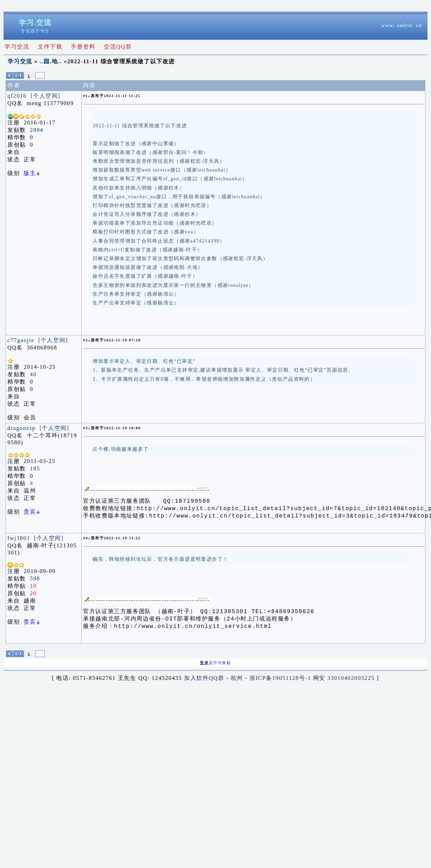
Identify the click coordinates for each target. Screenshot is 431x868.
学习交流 (20, 61)
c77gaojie (21, 340)
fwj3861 (19, 540)
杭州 (237, 682)
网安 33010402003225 (344, 682)
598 (35, 581)
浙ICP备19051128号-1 (280, 682)
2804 (37, 130)
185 (35, 468)
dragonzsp (21, 428)
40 (33, 374)
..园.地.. (51, 61)
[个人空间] (45, 96)
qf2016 (17, 96)
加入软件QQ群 (204, 682)
